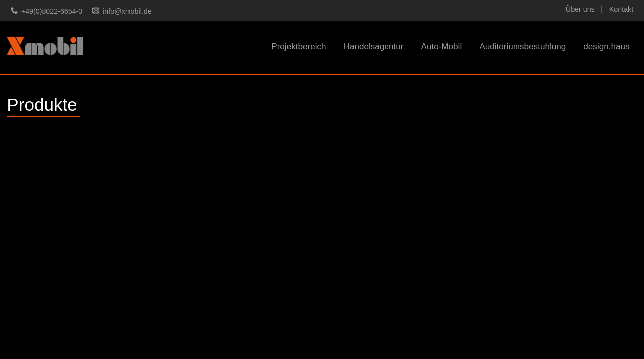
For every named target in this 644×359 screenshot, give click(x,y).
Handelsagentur (374, 47)
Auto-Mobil (441, 47)
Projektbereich (299, 47)
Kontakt (621, 9)
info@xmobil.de (127, 11)
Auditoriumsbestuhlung (522, 47)
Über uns (580, 9)
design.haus (606, 47)
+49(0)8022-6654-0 (52, 11)
